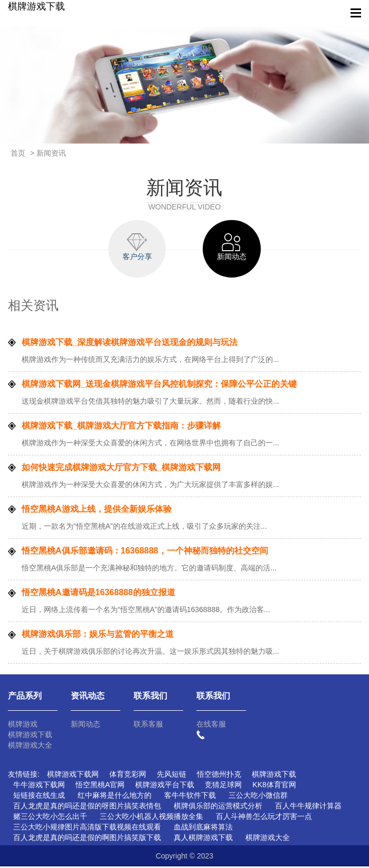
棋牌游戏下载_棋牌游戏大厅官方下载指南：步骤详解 (121, 427)
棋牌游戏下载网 (73, 776)
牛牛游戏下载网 (39, 786)
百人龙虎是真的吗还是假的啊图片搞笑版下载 (87, 839)
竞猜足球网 (223, 786)
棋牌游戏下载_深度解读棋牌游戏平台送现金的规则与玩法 (130, 344)
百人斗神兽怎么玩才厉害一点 (264, 818)
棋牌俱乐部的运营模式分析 (218, 807)
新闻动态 (86, 726)
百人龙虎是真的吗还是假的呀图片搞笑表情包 (87, 807)
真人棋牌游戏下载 (203, 839)
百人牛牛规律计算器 (308, 807)
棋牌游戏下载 (36, 6)
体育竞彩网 (128, 776)
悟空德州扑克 (219, 776)
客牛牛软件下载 (190, 797)
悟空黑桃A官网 (100, 786)
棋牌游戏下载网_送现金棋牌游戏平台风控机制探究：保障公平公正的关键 (159, 385)
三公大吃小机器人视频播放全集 (152, 818)
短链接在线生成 (39, 797)
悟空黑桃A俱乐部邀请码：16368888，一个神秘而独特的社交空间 (145, 552)
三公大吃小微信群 (258, 797)
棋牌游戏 (23, 726)
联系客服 (148, 726)
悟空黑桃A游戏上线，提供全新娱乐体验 (97, 511)
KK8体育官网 (274, 786)
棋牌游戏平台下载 (165, 786)
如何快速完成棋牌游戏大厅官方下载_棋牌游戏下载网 (121, 469)
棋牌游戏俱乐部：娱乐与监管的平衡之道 (98, 636)
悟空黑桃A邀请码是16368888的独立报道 (98, 594)
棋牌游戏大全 (30, 747)
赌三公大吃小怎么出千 (50, 818)
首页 (18, 153)
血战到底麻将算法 (203, 828)
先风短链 (172, 776)
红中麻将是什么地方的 (115, 797)
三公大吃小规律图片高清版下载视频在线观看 (87, 828)
